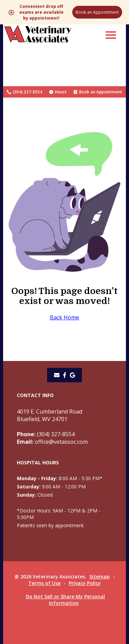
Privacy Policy (85, 583)
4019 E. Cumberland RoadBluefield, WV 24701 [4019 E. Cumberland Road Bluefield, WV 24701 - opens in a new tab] (50, 415)
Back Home (64, 317)
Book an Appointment (97, 12)
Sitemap (100, 577)
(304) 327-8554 (25, 92)
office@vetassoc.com (52, 442)
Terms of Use (44, 583)
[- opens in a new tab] (65, 375)
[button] (111, 35)
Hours (58, 92)
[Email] (57, 375)
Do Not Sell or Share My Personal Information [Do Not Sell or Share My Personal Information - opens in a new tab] (65, 600)
